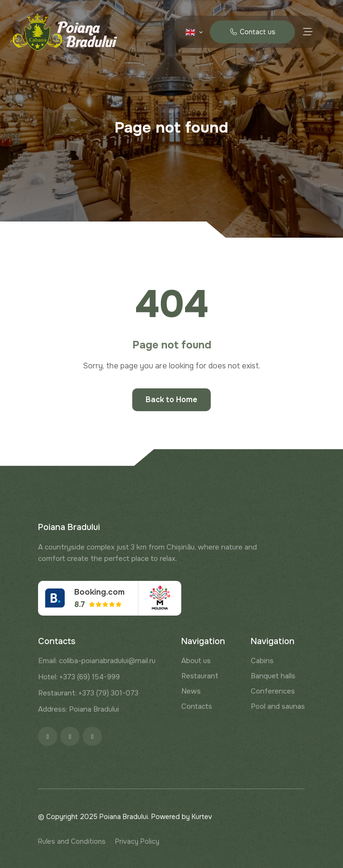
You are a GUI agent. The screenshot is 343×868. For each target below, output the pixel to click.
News (191, 691)
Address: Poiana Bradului (78, 709)
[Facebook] (48, 736)
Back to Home (171, 400)
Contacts (197, 706)
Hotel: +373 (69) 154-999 (79, 677)
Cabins (262, 661)
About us (196, 661)
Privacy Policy (137, 841)
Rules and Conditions (72, 841)
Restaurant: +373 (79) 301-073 (88, 693)
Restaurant (200, 676)
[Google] (92, 736)
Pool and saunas (278, 706)
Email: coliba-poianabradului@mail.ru (97, 661)
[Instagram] (70, 736)
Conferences (273, 691)
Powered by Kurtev (182, 817)
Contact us (252, 32)
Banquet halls (273, 676)
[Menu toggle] (308, 32)
